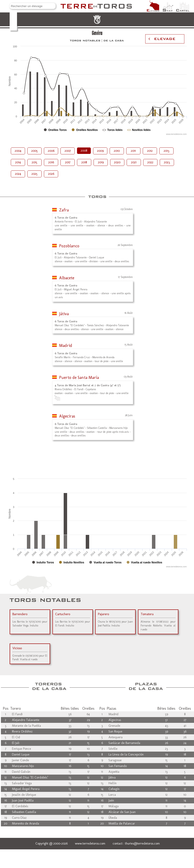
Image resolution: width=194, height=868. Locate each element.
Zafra (64, 210)
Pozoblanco (69, 246)
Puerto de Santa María (79, 378)
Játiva (64, 314)
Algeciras (67, 416)
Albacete (67, 278)
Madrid (66, 346)
